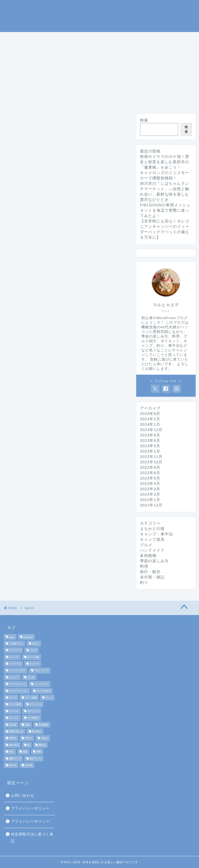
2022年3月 (150, 489)
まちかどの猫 (155, 50)
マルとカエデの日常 (100, 16)
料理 (61, 50)
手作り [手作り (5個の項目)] (29, 738)
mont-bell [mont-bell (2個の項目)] (28, 637)
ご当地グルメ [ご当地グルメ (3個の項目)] (16, 644)
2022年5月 (150, 478)
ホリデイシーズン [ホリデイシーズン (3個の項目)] (18, 691)
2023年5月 (150, 446)
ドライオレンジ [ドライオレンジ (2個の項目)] (17, 684)
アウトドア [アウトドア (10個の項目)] (15, 650)
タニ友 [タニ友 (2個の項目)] (31, 677)
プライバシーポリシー (30, 808)
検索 (144, 120)
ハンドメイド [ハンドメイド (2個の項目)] (41, 684)
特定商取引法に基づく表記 (32, 838)
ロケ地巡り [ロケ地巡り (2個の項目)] (33, 718)
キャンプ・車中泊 (71, 38)
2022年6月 (150, 473)
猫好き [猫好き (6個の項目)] (42, 745)
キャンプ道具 (116, 38)
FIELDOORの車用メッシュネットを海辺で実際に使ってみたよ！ (165, 210)
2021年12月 (151, 505)
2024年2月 (150, 419)
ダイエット (23, 62)
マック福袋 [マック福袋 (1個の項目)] (15, 704)
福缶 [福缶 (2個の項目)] (12, 752)
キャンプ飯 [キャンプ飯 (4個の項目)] (33, 657)
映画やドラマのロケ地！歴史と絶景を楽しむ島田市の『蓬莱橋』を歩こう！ (165, 162)
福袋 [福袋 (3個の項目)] (25, 752)
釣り (147, 38)
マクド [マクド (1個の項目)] (13, 698)
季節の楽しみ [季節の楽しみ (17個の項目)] (16, 731)
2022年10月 (151, 462)
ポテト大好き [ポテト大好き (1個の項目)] (44, 691)
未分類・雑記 (102, 62)
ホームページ (25, 38)
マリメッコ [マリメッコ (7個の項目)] (36, 704)
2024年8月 (150, 413)
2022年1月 (150, 500)
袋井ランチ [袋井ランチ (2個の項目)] (36, 759)
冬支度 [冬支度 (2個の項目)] (13, 725)
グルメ (86, 50)
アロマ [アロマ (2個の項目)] (33, 650)
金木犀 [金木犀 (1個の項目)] (29, 765)
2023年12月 (151, 430)
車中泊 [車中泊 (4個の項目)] (13, 765)
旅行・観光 (117, 50)
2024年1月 (150, 424)
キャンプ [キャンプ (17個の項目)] (14, 657)
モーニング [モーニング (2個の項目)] (33, 711)
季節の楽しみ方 (28, 50)
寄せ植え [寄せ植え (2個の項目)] (37, 731)
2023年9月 (150, 435)
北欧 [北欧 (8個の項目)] (27, 725)
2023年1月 (150, 451)
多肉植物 (148, 555)
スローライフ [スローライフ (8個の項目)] (41, 671)
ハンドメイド (61, 62)
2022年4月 (150, 483)
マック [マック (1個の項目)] (49, 698)
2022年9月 (150, 467)
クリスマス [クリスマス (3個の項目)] (15, 664)
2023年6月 (150, 440)
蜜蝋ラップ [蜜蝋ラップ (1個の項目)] (15, 759)
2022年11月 (151, 457)
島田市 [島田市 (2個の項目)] (13, 738)
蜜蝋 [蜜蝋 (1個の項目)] (39, 752)
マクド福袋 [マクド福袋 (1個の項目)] (31, 698)
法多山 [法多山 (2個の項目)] (44, 738)
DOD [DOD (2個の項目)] (12, 637)
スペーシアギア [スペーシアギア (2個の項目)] (17, 671)
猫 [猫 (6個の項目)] (29, 745)
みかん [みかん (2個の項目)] (36, 644)
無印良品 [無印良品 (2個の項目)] (14, 745)
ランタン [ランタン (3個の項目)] (14, 718)
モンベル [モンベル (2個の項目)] (14, 711)
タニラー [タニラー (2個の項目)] (14, 677)
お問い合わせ (23, 796)
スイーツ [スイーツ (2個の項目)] (34, 664)
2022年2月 (150, 494)
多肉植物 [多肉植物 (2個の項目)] (43, 725)
